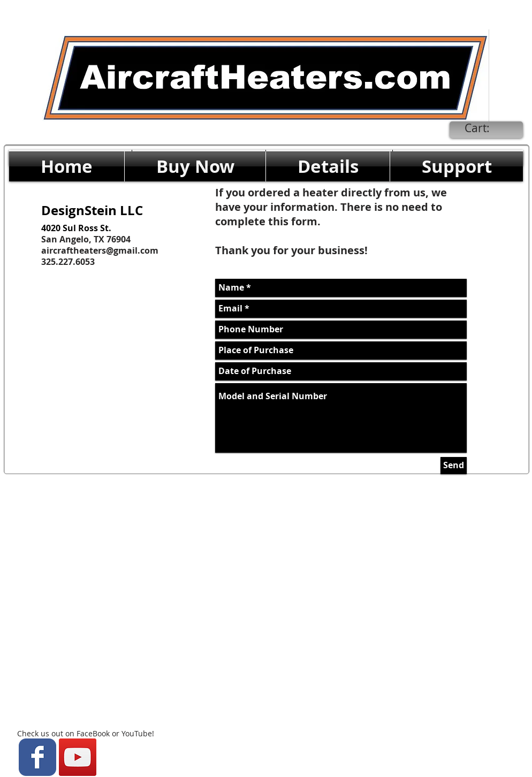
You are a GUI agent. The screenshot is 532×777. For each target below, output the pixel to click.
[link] (485, 128)
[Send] (454, 466)
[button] (195, 166)
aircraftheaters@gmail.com (100, 250)
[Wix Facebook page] (37, 757)
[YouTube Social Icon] (78, 757)
